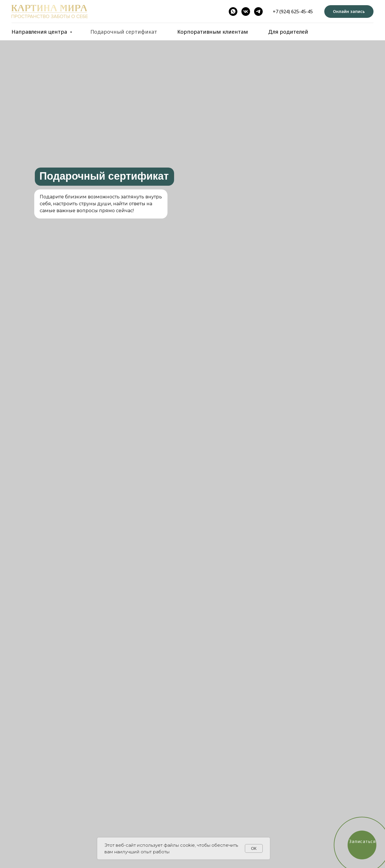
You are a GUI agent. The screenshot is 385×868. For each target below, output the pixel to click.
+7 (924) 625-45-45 (293, 12)
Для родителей (288, 32)
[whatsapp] (233, 12)
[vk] (246, 12)
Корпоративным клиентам (213, 32)
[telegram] (258, 12)
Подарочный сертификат (124, 32)
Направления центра (40, 32)
